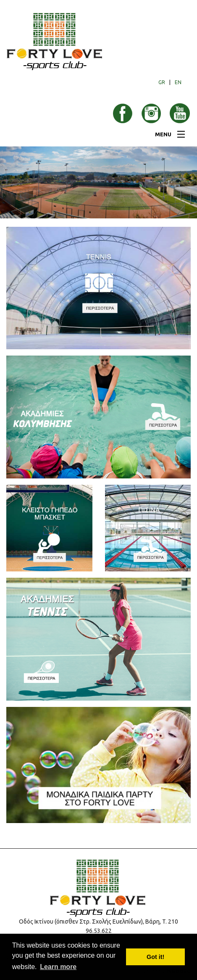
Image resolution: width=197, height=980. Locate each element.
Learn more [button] (58, 967)
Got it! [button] (155, 957)
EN (178, 82)
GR (162, 82)
